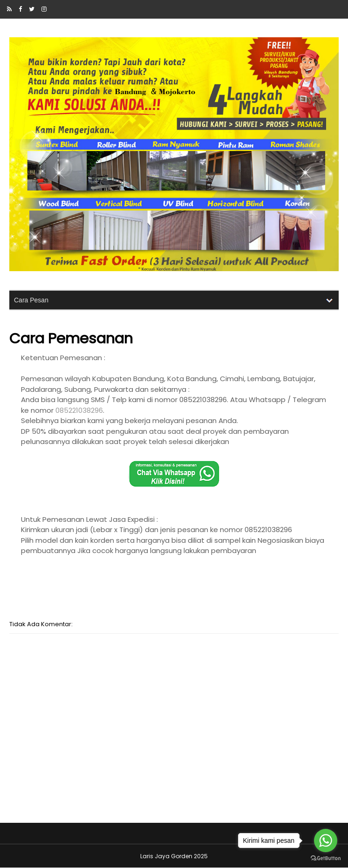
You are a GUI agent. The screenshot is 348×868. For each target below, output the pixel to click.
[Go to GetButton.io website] (326, 858)
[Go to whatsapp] (326, 841)
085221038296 (79, 410)
